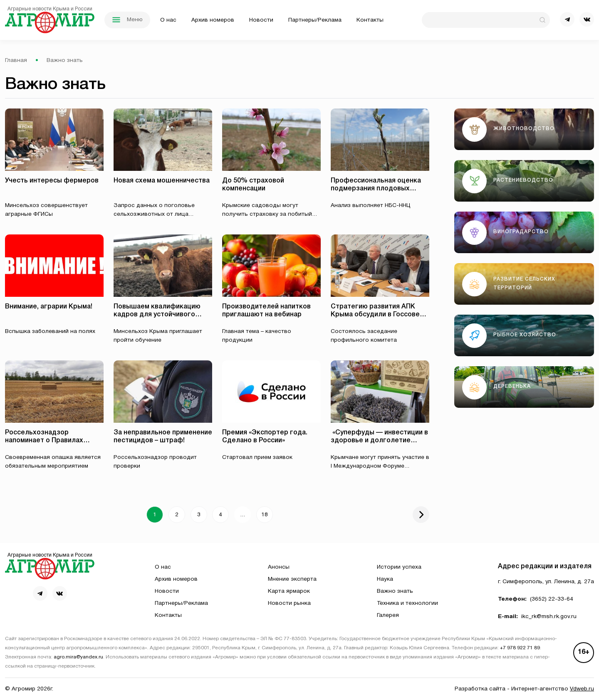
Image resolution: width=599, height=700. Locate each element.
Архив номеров (213, 20)
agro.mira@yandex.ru (78, 657)
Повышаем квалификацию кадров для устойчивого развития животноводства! (158, 315)
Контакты (370, 20)
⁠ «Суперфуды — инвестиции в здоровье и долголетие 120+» (379, 441)
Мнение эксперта (292, 579)
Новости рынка (289, 603)
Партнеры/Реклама (315, 20)
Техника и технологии (407, 603)
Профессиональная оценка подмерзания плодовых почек (376, 189)
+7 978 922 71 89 (520, 648)
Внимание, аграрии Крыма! (49, 307)
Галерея (388, 615)
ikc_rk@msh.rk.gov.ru (549, 617)
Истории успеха (399, 567)
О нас (168, 20)
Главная (16, 60)
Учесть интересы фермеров (52, 181)
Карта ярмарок (289, 591)
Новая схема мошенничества (162, 181)
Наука (385, 579)
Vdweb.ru (582, 689)
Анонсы (279, 567)
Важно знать (395, 591)
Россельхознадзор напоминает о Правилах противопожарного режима (50, 441)
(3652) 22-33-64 (552, 599)
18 (265, 515)
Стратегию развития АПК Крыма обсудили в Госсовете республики (379, 315)
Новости (261, 20)
